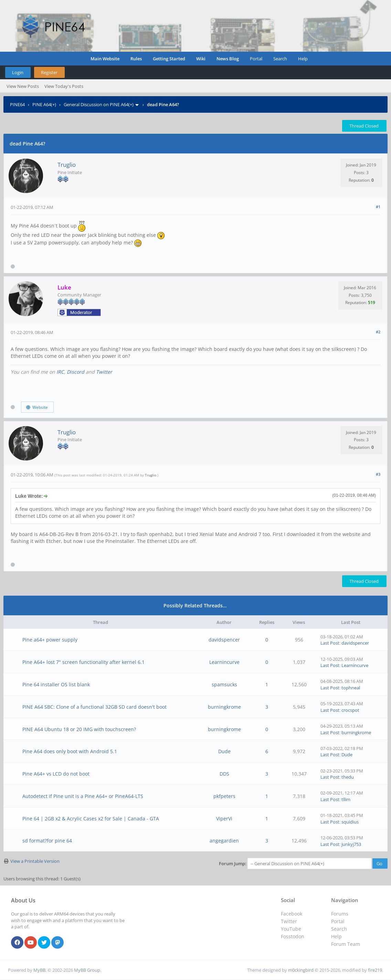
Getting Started (169, 59)
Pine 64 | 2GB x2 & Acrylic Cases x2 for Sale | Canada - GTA (91, 819)
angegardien (224, 841)
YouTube (291, 929)
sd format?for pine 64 (47, 841)
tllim (346, 799)
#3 (378, 474)
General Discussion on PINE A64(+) (99, 104)
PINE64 (17, 104)
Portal (256, 59)
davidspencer (224, 640)
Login (18, 72)
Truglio (67, 165)
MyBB (39, 970)
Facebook (292, 914)
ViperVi (224, 819)
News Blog (228, 59)
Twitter (104, 372)
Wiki (201, 59)
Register (49, 72)
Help (303, 59)
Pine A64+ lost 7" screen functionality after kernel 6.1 (83, 662)
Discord (76, 372)
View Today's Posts (64, 86)
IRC (60, 372)
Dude (224, 751)
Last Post (330, 643)
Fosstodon (293, 936)
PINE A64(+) (44, 104)
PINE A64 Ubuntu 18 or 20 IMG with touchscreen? (79, 729)
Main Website (105, 59)
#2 (378, 332)
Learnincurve (224, 662)
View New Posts (23, 86)
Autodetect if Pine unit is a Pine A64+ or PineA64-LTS (83, 796)
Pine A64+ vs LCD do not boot (56, 774)
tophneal (351, 688)
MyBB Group (87, 970)
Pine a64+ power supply (50, 640)
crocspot (350, 710)
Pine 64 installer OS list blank (56, 684)
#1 (378, 207)
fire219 (375, 970)
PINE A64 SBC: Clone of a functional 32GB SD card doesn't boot (94, 707)
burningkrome (224, 707)
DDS (224, 774)
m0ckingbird (301, 970)
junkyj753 (351, 844)
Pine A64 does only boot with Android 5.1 (70, 751)
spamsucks (224, 684)
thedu (348, 777)
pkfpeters (224, 796)
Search (280, 59)
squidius (350, 822)
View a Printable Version (35, 861)
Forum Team (346, 944)
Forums (340, 914)
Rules (136, 59)
